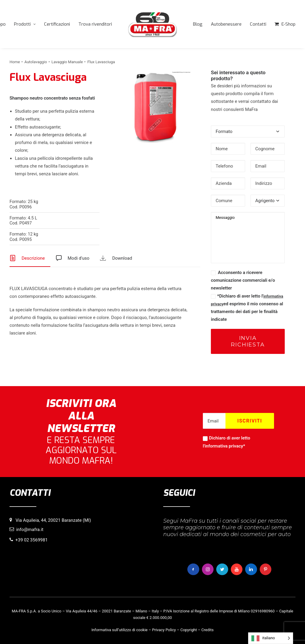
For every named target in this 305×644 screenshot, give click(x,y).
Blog (198, 24)
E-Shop (288, 24)
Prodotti (25, 24)
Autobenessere (226, 24)
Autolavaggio (36, 62)
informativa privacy (224, 446)
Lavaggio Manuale (67, 62)
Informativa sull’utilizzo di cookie (120, 630)
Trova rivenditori (95, 24)
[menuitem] (25, 24)
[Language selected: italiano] (271, 638)
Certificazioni (57, 24)
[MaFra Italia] (152, 24)
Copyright (189, 630)
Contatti (258, 24)
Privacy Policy (164, 630)
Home (15, 62)
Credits (207, 630)
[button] (155, 107)
